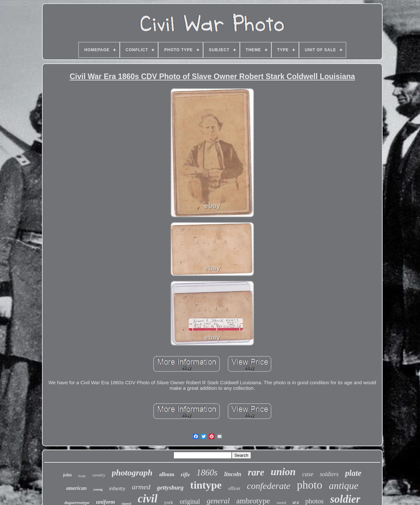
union (283, 472)
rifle (185, 475)
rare (256, 472)
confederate (269, 486)
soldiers (329, 474)
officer (234, 488)
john (67, 475)
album (167, 474)
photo (310, 485)
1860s (207, 473)
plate (353, 473)
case (308, 474)
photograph (132, 473)
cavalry (99, 475)
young (98, 489)
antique (344, 485)
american (76, 488)
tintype (206, 485)
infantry (117, 488)
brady (82, 476)
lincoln (233, 474)
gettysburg (170, 487)
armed (141, 487)
